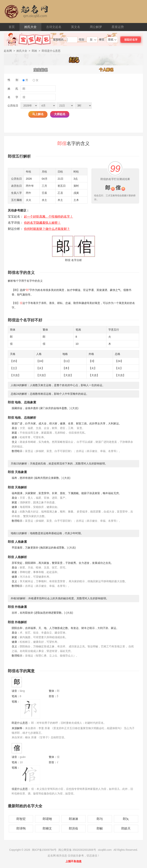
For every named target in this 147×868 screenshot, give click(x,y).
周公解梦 (96, 27)
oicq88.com (105, 850)
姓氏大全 (30, 27)
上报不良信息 (73, 861)
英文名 (76, 27)
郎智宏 (21, 819)
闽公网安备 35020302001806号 (77, 850)
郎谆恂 (21, 828)
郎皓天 (126, 828)
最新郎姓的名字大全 (25, 806)
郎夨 (126, 819)
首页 (12, 27)
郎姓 (34, 51)
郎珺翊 (47, 819)
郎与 (100, 819)
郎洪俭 (73, 828)
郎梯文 (47, 828)
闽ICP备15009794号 (44, 850)
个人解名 (106, 70)
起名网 (8, 51)
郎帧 (100, 828)
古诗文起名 (54, 27)
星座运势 (118, 27)
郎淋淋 (73, 819)
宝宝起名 (41, 70)
